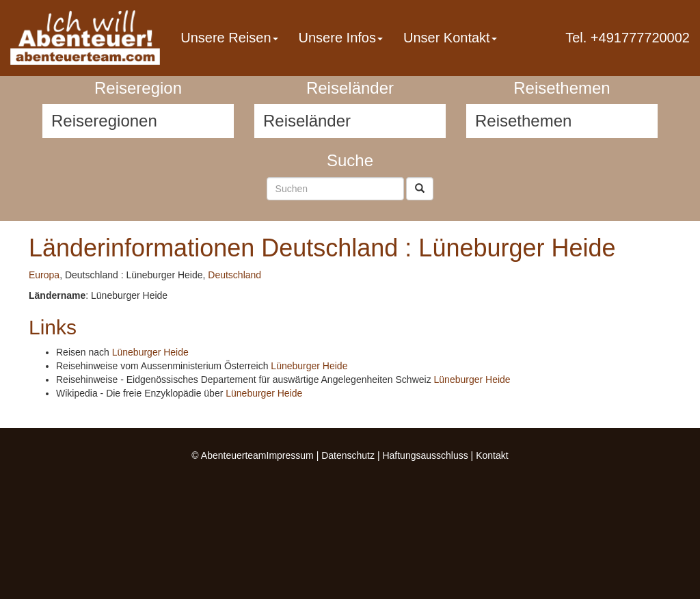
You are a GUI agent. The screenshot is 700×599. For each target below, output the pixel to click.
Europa (44, 275)
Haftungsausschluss (425, 455)
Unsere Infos (341, 38)
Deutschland (234, 275)
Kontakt (492, 455)
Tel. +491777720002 (628, 38)
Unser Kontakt (450, 38)
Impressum (290, 455)
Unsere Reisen (229, 38)
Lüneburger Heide (150, 352)
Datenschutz (348, 455)
